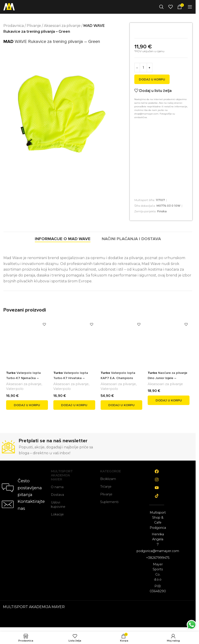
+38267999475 (158, 558)
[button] (27, 405)
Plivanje (34, 26)
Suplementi (108, 502)
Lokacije (57, 514)
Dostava (57, 495)
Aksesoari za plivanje (62, 26)
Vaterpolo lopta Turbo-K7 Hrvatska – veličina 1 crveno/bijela (71, 378)
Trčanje (106, 487)
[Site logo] (9, 6)
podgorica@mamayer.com (158, 551)
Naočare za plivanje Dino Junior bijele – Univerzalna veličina (168, 378)
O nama (57, 487)
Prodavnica (14, 26)
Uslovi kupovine (58, 504)
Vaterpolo (15, 389)
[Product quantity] (143, 68)
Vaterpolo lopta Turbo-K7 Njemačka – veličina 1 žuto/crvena (24, 378)
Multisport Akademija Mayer (58, 475)
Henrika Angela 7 (158, 539)
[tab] (54, 239)
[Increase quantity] (150, 68)
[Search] (161, 7)
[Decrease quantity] (137, 68)
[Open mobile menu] (190, 7)
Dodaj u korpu (152, 79)
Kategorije (108, 471)
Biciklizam (108, 479)
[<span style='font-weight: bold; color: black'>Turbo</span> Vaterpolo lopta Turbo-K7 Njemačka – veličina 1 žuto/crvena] (27, 342)
